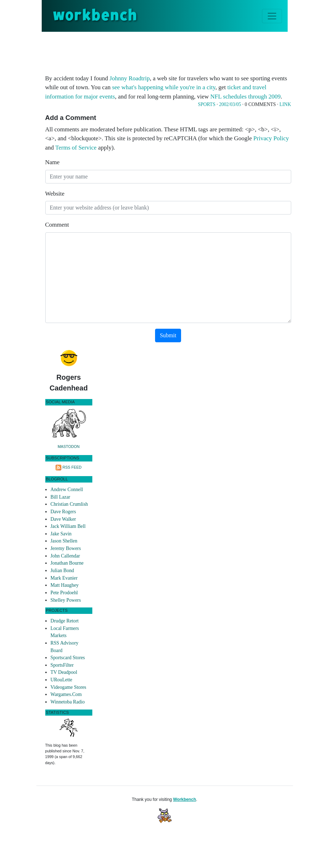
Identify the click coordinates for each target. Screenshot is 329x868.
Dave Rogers (63, 512)
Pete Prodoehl (64, 593)
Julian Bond (62, 571)
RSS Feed (72, 467)
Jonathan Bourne (67, 563)
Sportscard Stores (68, 658)
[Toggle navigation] (272, 16)
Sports (207, 104)
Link (285, 104)
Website (55, 194)
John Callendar (65, 556)
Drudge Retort (65, 621)
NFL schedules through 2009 (245, 97)
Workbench (184, 799)
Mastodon (69, 446)
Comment (57, 225)
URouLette (61, 680)
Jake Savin (61, 534)
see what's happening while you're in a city (164, 87)
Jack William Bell (68, 526)
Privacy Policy (271, 138)
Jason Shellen (64, 541)
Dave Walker (63, 519)
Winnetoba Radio (68, 702)
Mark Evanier (64, 578)
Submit (168, 335)
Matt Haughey (65, 585)
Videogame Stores (68, 687)
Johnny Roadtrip (130, 78)
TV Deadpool (64, 672)
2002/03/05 (230, 104)
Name (53, 162)
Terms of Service (76, 148)
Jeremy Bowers (66, 548)
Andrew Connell (67, 489)
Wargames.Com (66, 694)
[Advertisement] (175, 51)
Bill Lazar (60, 497)
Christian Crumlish (69, 504)
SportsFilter (62, 665)
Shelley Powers (66, 600)
